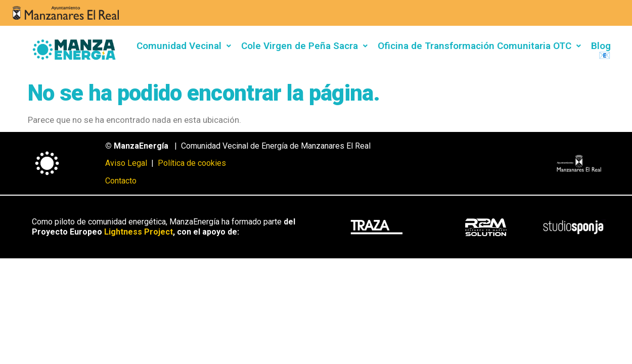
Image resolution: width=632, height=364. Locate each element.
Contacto (121, 181)
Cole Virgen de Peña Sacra (304, 46)
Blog (601, 46)
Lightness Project (139, 232)
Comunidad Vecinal (184, 46)
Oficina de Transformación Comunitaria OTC (479, 46)
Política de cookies (192, 163)
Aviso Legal (127, 163)
